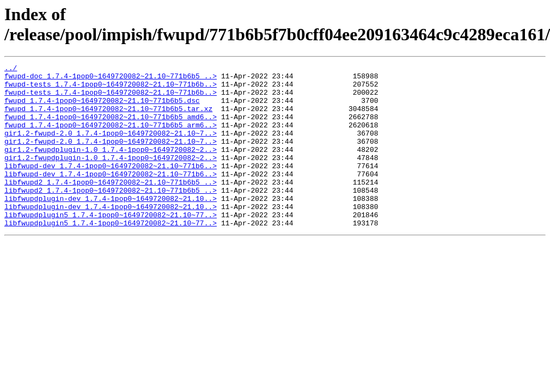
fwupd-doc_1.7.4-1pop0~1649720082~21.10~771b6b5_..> (111, 79)
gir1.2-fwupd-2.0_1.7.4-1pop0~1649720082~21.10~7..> (111, 148)
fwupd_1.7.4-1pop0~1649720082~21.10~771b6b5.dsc (102, 108)
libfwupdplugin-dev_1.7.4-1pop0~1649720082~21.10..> (111, 226)
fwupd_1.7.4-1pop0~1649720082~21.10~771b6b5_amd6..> (111, 128)
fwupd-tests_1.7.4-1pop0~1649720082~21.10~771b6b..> (111, 89)
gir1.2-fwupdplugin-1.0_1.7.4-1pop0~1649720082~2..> (111, 167)
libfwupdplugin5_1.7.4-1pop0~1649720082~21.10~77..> (111, 246)
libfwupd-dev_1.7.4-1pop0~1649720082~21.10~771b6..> (111, 187)
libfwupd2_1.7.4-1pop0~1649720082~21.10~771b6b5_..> (111, 206)
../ (11, 69)
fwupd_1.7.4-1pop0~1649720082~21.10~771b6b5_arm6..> (111, 138)
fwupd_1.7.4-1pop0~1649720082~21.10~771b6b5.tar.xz (108, 118)
